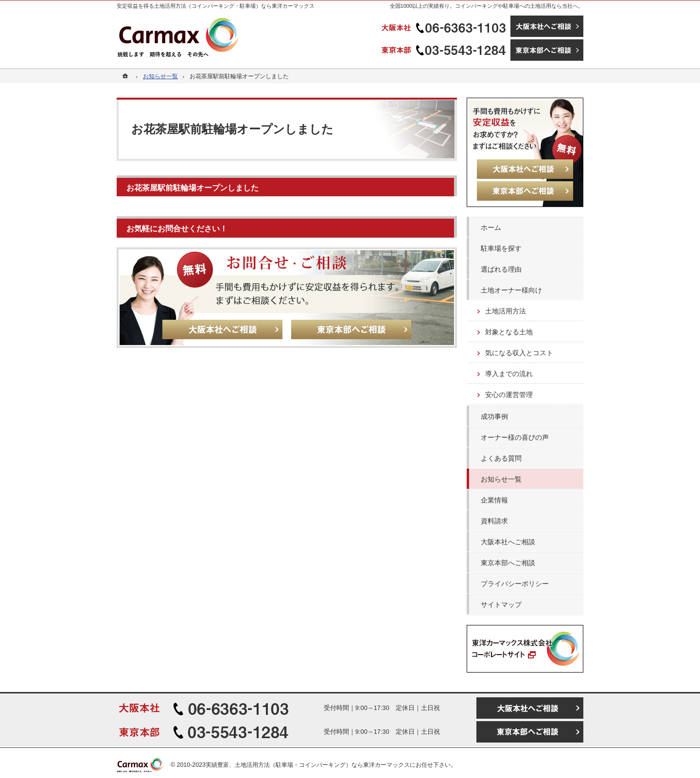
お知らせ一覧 (501, 479)
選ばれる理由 (501, 269)
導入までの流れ (509, 374)
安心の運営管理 (509, 395)
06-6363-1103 (445, 26)
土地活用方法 (506, 311)
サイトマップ (501, 605)
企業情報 (494, 500)
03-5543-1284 (445, 50)
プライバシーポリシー (515, 584)
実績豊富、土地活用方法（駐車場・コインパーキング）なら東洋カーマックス (308, 765)
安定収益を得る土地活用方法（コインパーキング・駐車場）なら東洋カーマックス (216, 6)
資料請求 (494, 521)
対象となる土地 (509, 332)
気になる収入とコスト (519, 353)
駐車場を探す (501, 248)
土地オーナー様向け (511, 290)
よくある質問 (501, 458)
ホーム (491, 227)
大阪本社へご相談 (508, 542)
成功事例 (494, 416)
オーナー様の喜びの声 (515, 437)
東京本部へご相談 (508, 563)
